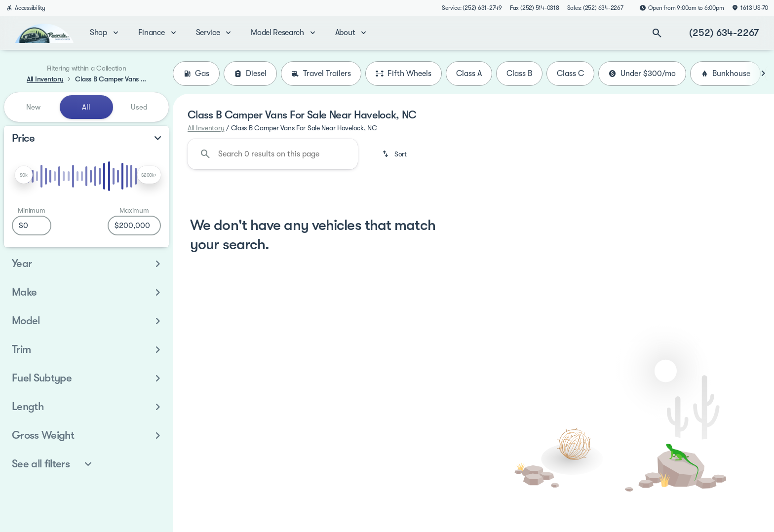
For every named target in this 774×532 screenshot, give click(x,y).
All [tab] (86, 107)
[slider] (24, 175)
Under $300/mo (642, 74)
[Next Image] (763, 74)
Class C (570, 74)
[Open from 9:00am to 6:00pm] (682, 8)
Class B (519, 74)
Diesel (250, 74)
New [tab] (33, 107)
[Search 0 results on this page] (273, 154)
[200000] (134, 226)
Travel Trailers (321, 74)
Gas (196, 74)
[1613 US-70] (750, 8)
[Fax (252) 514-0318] (535, 8)
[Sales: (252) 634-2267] (595, 8)
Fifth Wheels (404, 74)
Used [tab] (139, 107)
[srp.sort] (395, 154)
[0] (32, 226)
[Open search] (657, 33)
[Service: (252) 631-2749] (472, 8)
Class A (469, 74)
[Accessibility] (26, 8)
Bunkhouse (725, 74)
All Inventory (206, 128)
